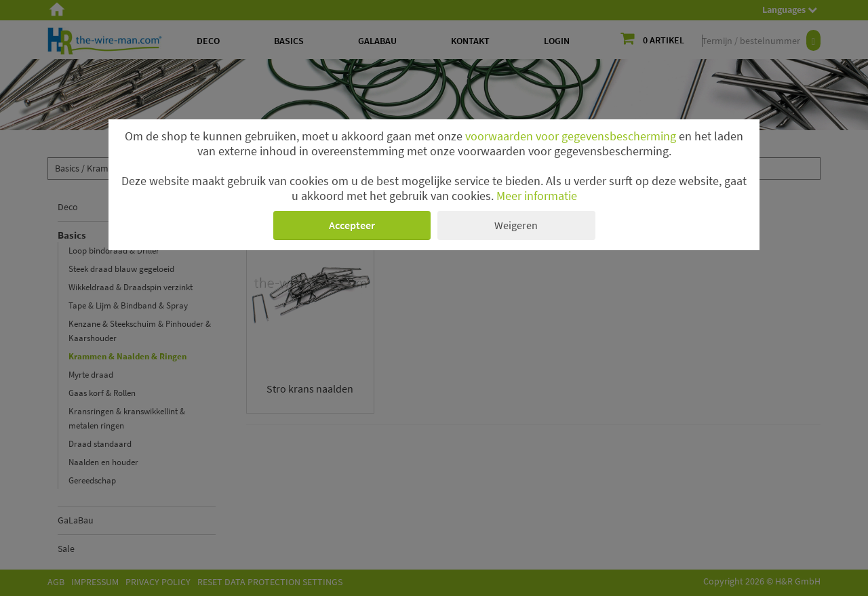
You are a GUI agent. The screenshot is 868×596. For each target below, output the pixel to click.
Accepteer (352, 225)
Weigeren (516, 225)
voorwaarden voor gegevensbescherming (571, 136)
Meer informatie (537, 196)
